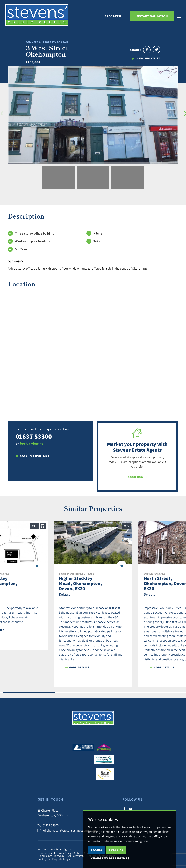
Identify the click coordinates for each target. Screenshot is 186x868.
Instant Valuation (148, 21)
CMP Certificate (76, 856)
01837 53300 (34, 436)
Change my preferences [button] (110, 858)
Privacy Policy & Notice (69, 853)
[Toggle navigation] (175, 20)
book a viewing (32, 443)
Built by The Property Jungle (54, 859)
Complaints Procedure (52, 856)
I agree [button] (97, 850)
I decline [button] (116, 850)
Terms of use (46, 853)
